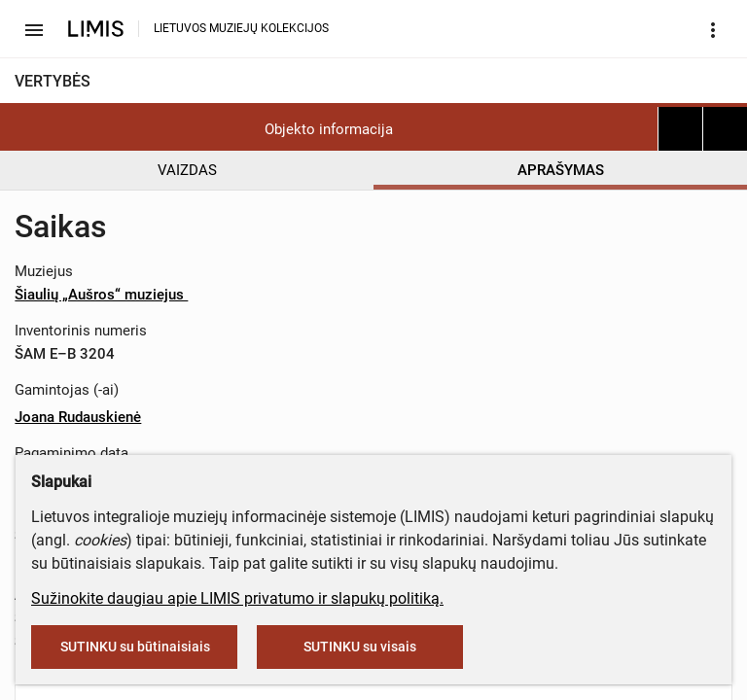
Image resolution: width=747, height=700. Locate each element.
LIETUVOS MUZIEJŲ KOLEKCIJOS (241, 28)
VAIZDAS (187, 170)
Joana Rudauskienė (78, 417)
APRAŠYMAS (561, 170)
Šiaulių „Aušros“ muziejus (109, 295)
